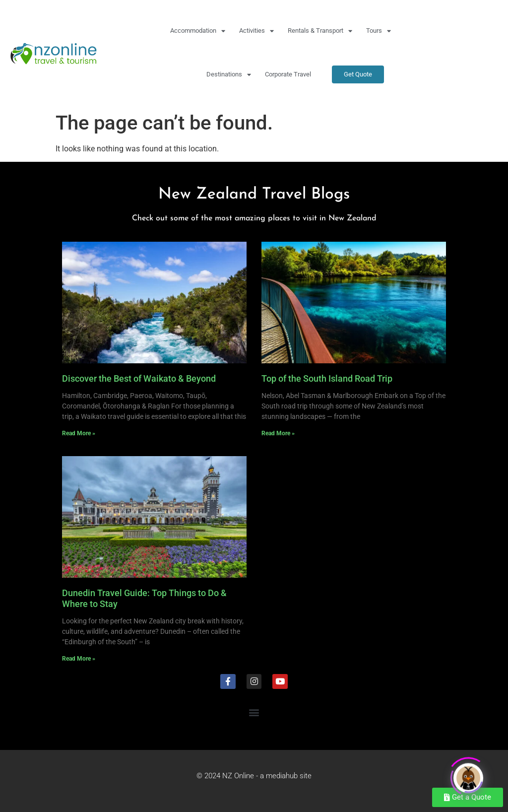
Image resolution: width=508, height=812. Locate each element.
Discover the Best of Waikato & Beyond (139, 378)
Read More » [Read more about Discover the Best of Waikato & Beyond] (79, 433)
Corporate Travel (288, 74)
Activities (256, 31)
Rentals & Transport (320, 31)
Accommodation (198, 31)
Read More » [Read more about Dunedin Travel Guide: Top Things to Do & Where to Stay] (79, 659)
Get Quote (358, 74)
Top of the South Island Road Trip (327, 378)
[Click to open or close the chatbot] (468, 775)
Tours (379, 31)
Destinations (229, 75)
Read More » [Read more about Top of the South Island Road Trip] (278, 433)
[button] (254, 712)
